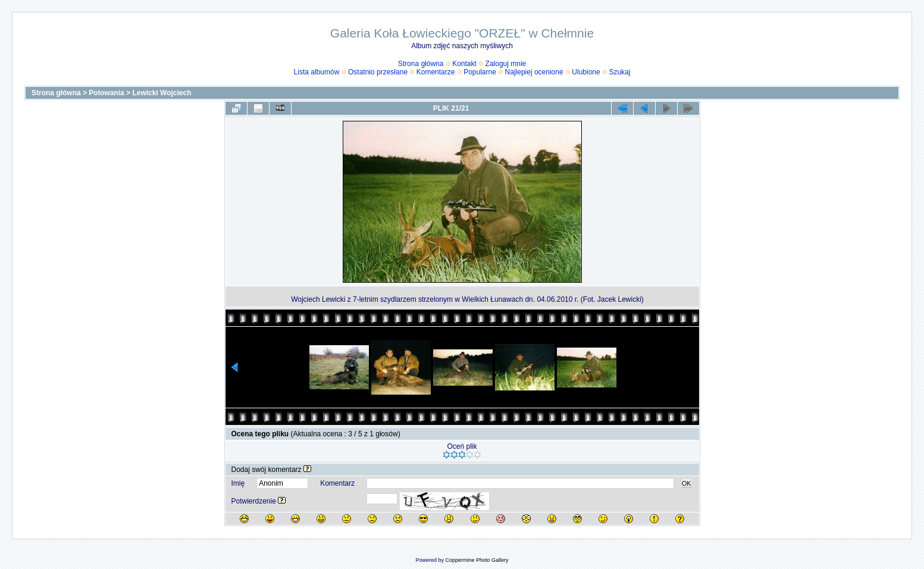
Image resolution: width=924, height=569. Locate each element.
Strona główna (421, 64)
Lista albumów (317, 72)
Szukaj (619, 72)
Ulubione (586, 72)
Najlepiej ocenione (534, 72)
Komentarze (436, 72)
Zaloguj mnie (506, 64)
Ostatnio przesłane (378, 72)
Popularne (480, 72)
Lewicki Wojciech (162, 93)
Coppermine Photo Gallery (477, 560)
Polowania (106, 93)
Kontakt (464, 64)
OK (687, 483)
